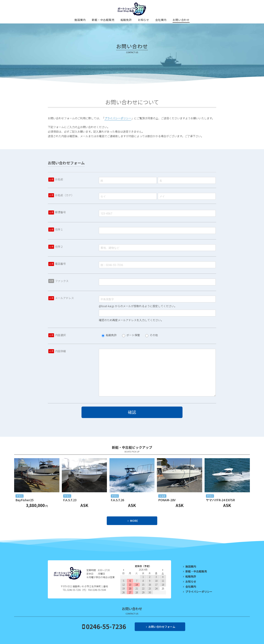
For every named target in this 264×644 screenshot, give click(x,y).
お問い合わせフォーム (162, 627)
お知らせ (144, 20)
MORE (134, 521)
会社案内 (161, 20)
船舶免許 (126, 20)
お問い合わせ (181, 20)
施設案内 (80, 20)
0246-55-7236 (106, 626)
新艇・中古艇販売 (103, 20)
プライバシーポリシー (118, 118)
